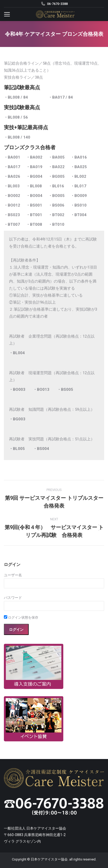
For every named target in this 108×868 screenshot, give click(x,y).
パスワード (13, 598)
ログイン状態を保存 (21, 617)
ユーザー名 (13, 575)
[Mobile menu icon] (7, 14)
